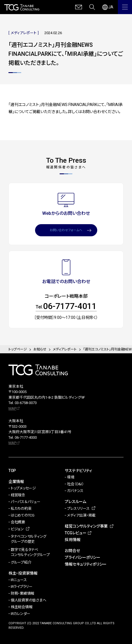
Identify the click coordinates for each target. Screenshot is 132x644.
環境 (71, 477)
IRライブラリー (22, 587)
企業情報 (16, 482)
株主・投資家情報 (23, 573)
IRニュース (19, 580)
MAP (12, 408)
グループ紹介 (21, 562)
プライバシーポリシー (82, 557)
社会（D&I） (75, 484)
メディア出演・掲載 (81, 515)
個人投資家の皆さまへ (28, 600)
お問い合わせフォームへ (66, 230)
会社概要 (18, 522)
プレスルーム (75, 502)
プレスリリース (78, 509)
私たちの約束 (21, 509)
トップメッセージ (23, 488)
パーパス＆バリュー (26, 502)
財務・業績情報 (22, 593)
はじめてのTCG (23, 515)
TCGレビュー (75, 533)
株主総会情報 (21, 607)
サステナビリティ (78, 471)
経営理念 (18, 495)
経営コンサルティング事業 (86, 526)
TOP (12, 471)
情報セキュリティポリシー (86, 564)
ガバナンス (75, 491)
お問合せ (72, 551)
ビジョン (17, 529)
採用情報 (73, 540)
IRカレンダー (20, 614)
